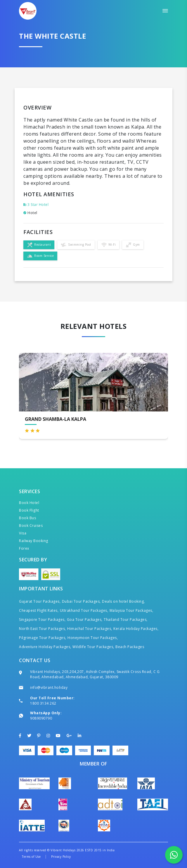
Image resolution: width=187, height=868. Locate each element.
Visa (23, 533)
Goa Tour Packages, (85, 620)
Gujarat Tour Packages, (40, 601)
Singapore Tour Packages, (42, 620)
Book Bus (27, 518)
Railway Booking (34, 541)
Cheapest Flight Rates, (39, 610)
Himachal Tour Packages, (90, 629)
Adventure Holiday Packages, (45, 647)
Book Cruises (31, 526)
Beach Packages (130, 647)
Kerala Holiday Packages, (136, 629)
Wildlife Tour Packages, (93, 647)
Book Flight (29, 510)
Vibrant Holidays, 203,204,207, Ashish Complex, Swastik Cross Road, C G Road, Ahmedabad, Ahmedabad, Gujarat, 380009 (95, 674)
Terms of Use (31, 857)
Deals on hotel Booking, (123, 601)
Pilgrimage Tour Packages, (43, 638)
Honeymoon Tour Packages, (93, 638)
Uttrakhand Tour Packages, (84, 610)
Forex (24, 548)
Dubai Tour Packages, (81, 601)
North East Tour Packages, (43, 629)
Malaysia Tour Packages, (131, 610)
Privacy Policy (61, 857)
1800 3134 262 (43, 703)
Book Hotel (29, 503)
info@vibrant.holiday (49, 687)
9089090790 (41, 718)
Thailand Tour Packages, (126, 620)
